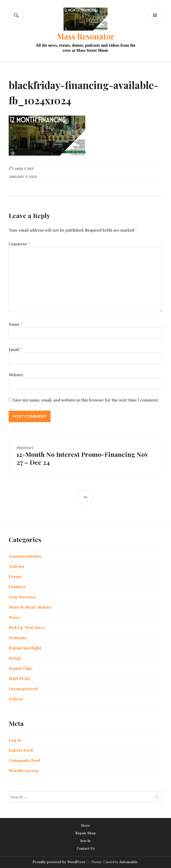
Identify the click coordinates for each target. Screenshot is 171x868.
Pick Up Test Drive (27, 627)
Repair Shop (86, 833)
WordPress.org (24, 771)
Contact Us (86, 848)
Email (15, 349)
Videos (16, 699)
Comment (19, 244)
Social (15, 658)
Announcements (25, 556)
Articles (16, 566)
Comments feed (24, 760)
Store (86, 825)
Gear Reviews (22, 597)
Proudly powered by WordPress (59, 862)
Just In (86, 841)
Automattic (128, 862)
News (14, 617)
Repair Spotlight (25, 648)
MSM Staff (25, 169)
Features (17, 587)
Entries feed (21, 750)
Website (16, 375)
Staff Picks (19, 678)
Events (15, 576)
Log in (15, 740)
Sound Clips (21, 668)
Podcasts (18, 638)
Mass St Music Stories (30, 607)
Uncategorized (23, 689)
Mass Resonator (86, 36)
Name (15, 324)
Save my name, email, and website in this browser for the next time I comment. (86, 400)
